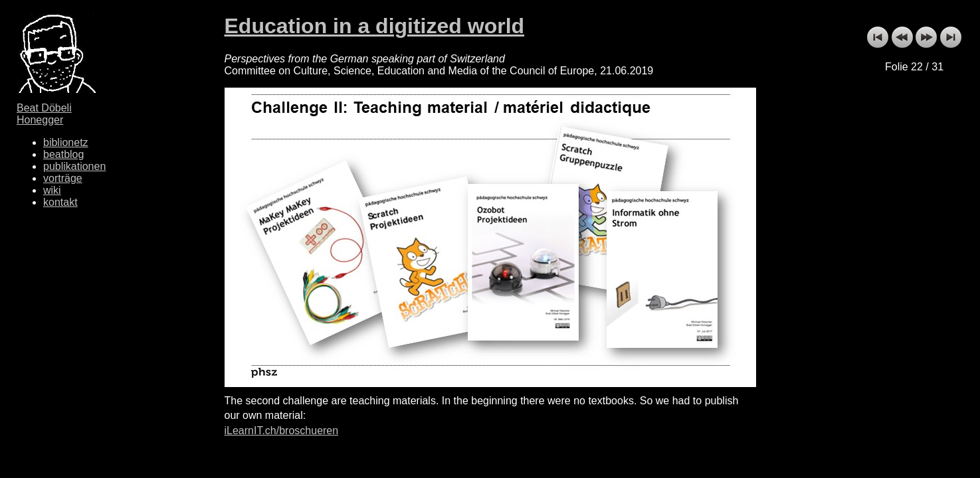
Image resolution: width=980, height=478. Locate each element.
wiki (52, 190)
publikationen (74, 166)
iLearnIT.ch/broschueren (282, 431)
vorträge (63, 178)
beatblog (63, 154)
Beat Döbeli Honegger (44, 114)
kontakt (60, 202)
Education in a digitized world (375, 26)
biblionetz (66, 142)
